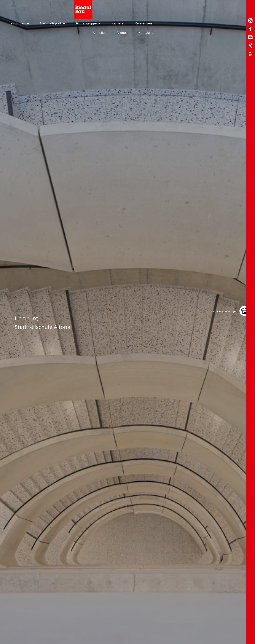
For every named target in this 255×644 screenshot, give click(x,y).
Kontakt (235, 7)
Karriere (136, 7)
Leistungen (38, 7)
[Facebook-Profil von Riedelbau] (250, 29)
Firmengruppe (107, 7)
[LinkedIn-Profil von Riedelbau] (250, 38)
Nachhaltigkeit (71, 7)
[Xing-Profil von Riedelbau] (250, 46)
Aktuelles (189, 7)
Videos (211, 7)
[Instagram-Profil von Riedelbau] (250, 21)
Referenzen (162, 7)
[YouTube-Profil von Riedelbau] (250, 54)
